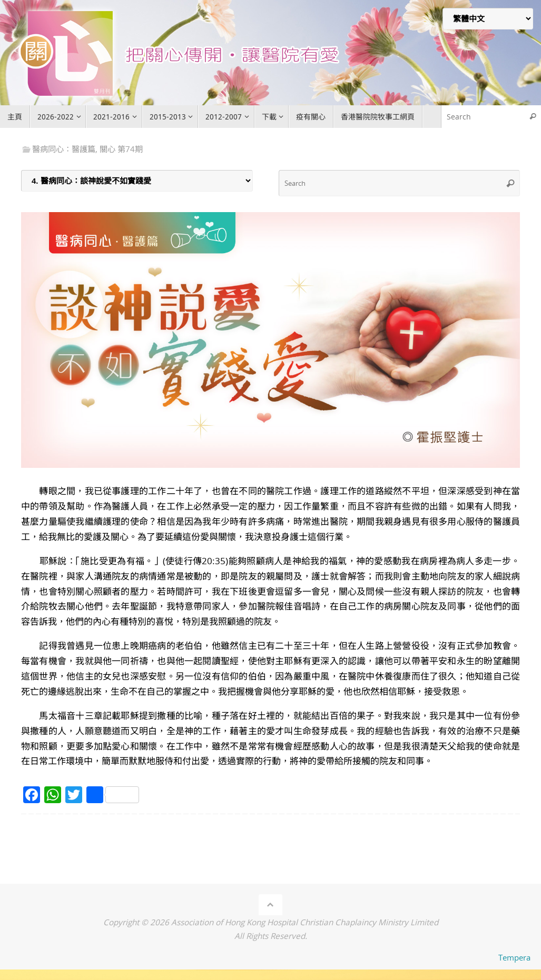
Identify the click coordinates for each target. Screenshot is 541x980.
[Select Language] (488, 19)
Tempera (514, 957)
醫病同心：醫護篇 (64, 149)
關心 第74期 (121, 149)
